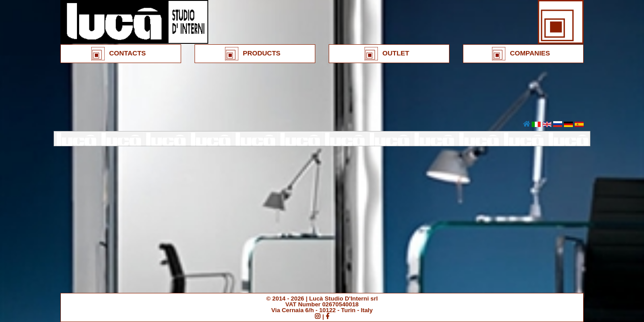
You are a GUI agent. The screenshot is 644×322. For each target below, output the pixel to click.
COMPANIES (521, 54)
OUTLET (387, 54)
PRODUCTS (253, 54)
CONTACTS (119, 54)
